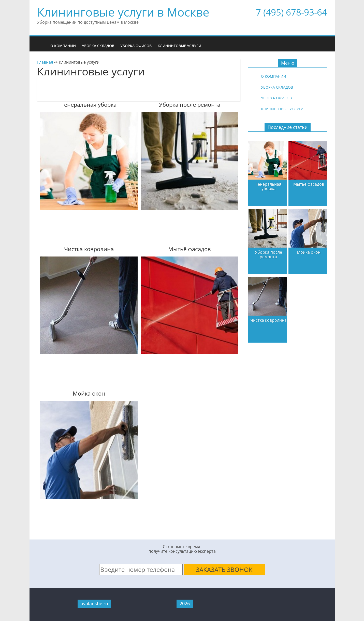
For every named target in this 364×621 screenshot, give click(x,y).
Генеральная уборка (268, 186)
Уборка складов (98, 46)
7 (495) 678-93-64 (292, 12)
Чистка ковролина (268, 320)
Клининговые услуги (179, 46)
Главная (45, 62)
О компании (63, 46)
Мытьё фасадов (309, 184)
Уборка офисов (136, 46)
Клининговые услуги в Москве (123, 12)
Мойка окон (309, 252)
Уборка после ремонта (268, 254)
